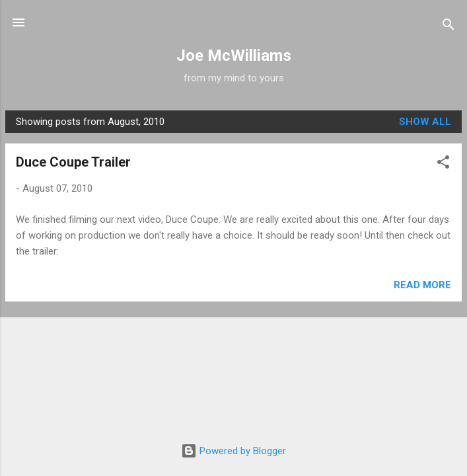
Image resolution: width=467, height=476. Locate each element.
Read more (422, 285)
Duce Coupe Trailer (73, 162)
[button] (443, 164)
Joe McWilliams (234, 56)
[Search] (449, 27)
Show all (425, 122)
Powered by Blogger (234, 451)
